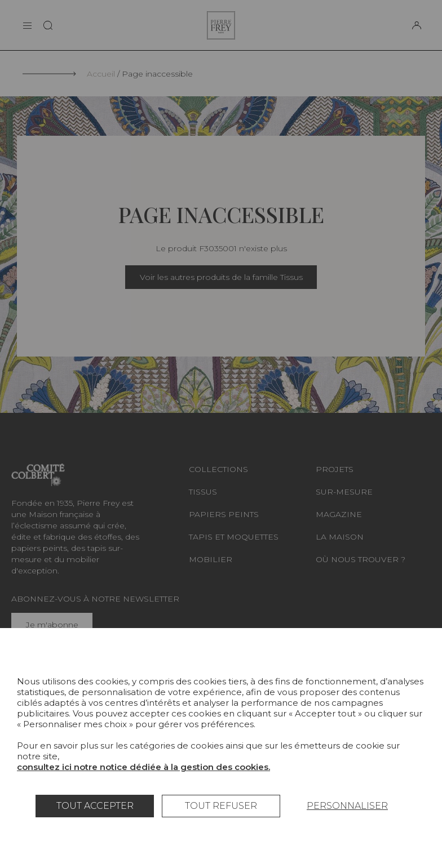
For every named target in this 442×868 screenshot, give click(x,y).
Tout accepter (95, 806)
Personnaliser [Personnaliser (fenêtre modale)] (347, 806)
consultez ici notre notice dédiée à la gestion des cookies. (143, 767)
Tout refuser (221, 806)
